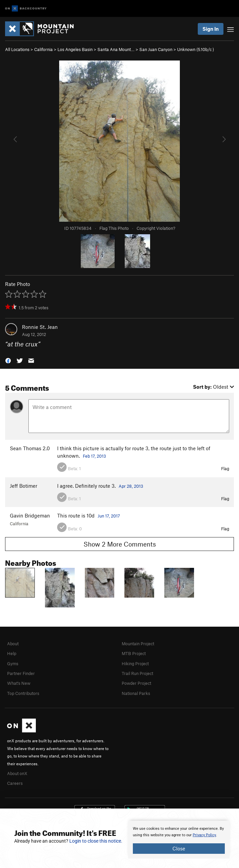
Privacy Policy (204, 835)
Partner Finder (21, 673)
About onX (17, 773)
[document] (179, 840)
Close (179, 848)
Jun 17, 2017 (109, 516)
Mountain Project (138, 644)
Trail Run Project (137, 673)
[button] (8, 360)
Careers (15, 783)
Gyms (13, 664)
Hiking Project (135, 664)
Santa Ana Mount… (116, 49)
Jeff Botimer (23, 486)
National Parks (136, 693)
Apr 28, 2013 (131, 486)
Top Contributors (23, 693)
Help (12, 653)
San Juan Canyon (156, 49)
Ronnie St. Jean (40, 327)
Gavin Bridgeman (30, 515)
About (13, 644)
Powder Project (136, 683)
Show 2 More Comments (120, 544)
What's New (19, 683)
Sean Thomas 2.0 (30, 448)
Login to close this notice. (96, 841)
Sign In (211, 29)
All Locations (17, 49)
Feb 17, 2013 (94, 456)
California (43, 49)
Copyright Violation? (156, 228)
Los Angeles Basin (75, 49)
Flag (225, 468)
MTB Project (134, 653)
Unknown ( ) (196, 49)
